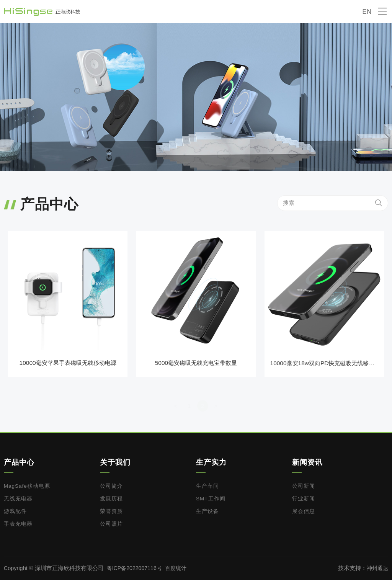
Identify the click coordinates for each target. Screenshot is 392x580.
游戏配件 (15, 511)
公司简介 (111, 486)
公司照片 (111, 524)
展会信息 (304, 511)
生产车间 (207, 486)
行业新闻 (304, 499)
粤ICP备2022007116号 (136, 568)
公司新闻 (304, 486)
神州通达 (377, 568)
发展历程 (111, 499)
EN (367, 11)
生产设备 (207, 511)
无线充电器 (18, 499)
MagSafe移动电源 (27, 486)
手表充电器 (18, 524)
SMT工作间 (211, 499)
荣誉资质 (111, 511)
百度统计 (179, 568)
